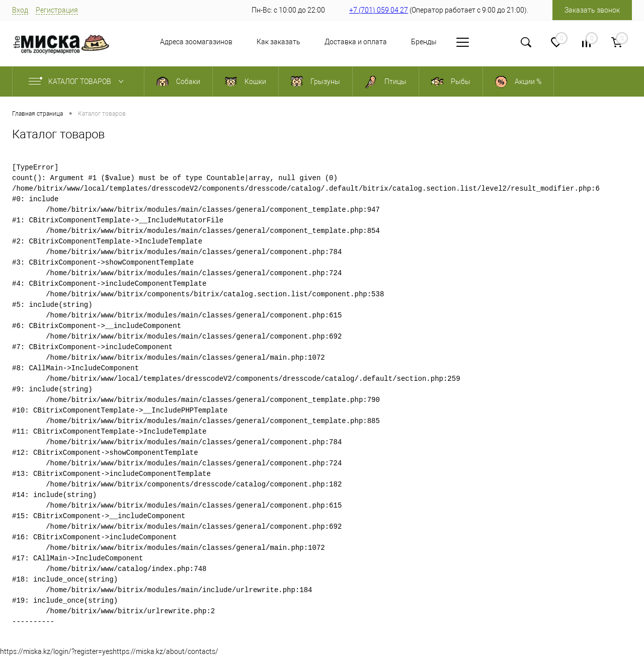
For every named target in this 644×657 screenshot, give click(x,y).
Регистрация (57, 10)
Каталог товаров (78, 81)
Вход (20, 10)
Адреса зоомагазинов (196, 42)
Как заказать (278, 42)
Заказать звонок (592, 10)
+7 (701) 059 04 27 (379, 10)
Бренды (424, 42)
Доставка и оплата (356, 42)
